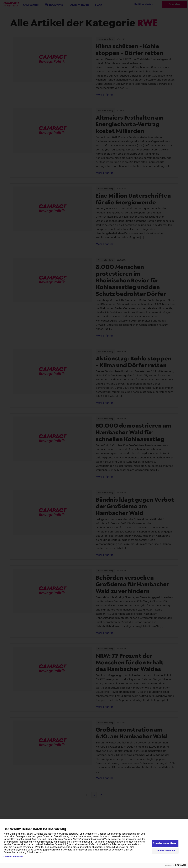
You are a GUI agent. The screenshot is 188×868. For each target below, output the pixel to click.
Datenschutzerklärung (15, 852)
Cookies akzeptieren (165, 843)
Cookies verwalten (13, 857)
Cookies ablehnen (165, 851)
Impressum (38, 852)
